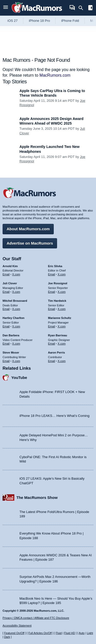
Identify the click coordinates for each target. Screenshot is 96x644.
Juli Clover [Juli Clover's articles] (10, 283)
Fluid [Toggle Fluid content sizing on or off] (59, 633)
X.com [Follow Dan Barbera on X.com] (16, 344)
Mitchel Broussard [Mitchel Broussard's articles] (15, 301)
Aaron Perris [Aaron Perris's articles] (57, 353)
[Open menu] (6, 8)
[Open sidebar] (90, 8)
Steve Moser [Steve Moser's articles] (11, 353)
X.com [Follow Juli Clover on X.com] (16, 292)
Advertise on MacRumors (30, 243)
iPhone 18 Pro (39, 21)
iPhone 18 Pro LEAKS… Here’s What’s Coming (54, 416)
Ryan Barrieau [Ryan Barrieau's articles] (58, 335)
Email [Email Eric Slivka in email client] (52, 274)
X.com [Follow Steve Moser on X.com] (16, 361)
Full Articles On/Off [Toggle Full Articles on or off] (40, 633)
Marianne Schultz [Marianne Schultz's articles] (60, 318)
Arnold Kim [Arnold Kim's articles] (10, 266)
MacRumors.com (55, 75)
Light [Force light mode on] (90, 633)
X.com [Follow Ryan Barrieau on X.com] (62, 344)
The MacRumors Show (37, 497)
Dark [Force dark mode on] (7, 637)
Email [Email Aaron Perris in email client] (52, 361)
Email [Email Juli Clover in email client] (6, 292)
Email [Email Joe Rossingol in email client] (52, 292)
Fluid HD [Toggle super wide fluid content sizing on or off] (70, 633)
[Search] (83, 8)
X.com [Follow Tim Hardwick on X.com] (62, 309)
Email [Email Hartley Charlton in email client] (6, 326)
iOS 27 (13, 21)
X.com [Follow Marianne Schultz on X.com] (62, 326)
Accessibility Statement (17, 626)
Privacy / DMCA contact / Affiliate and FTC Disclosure (36, 618)
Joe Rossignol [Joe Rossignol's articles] (58, 283)
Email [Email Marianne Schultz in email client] (52, 326)
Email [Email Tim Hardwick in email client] (52, 309)
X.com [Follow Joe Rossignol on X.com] (62, 292)
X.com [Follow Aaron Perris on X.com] (62, 361)
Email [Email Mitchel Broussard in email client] (6, 309)
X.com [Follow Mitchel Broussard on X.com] (16, 309)
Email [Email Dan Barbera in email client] (6, 344)
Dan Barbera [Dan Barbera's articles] (11, 335)
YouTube (19, 378)
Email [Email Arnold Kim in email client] (6, 274)
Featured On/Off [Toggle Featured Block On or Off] (14, 633)
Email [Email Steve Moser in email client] (6, 361)
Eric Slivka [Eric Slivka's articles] (55, 266)
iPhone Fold (70, 21)
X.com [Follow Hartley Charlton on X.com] (16, 326)
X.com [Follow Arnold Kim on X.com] (16, 274)
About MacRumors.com (28, 229)
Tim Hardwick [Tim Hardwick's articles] (57, 301)
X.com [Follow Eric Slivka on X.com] (62, 274)
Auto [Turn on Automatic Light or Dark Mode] (82, 633)
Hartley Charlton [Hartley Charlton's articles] (14, 318)
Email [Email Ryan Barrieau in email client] (52, 344)
